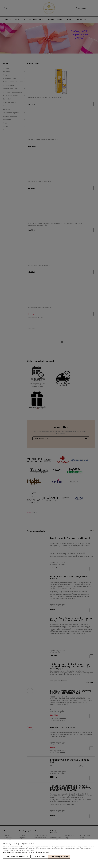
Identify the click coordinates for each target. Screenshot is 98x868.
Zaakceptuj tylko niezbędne (17, 857)
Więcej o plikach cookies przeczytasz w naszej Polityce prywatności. (26, 852)
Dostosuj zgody (39, 857)
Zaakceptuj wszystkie (59, 857)
